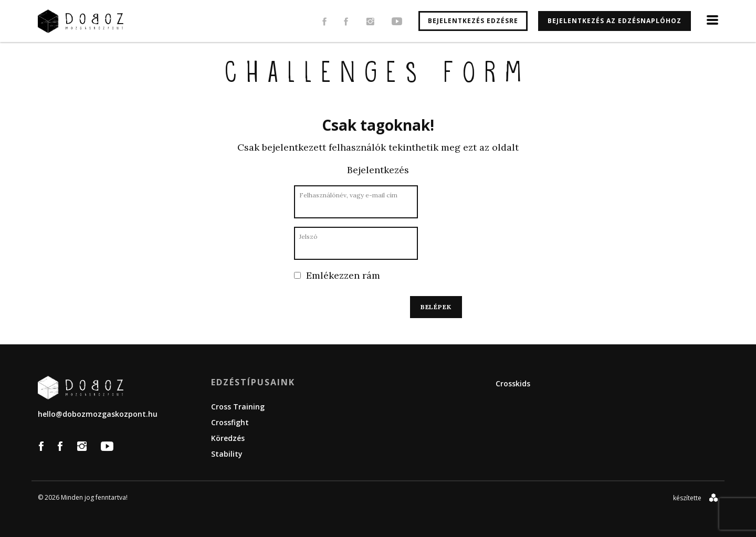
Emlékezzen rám (337, 275)
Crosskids (513, 383)
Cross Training (238, 407)
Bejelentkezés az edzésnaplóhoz (615, 21)
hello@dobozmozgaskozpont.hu (98, 414)
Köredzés (228, 438)
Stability (227, 454)
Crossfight (230, 422)
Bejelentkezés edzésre (473, 21)
